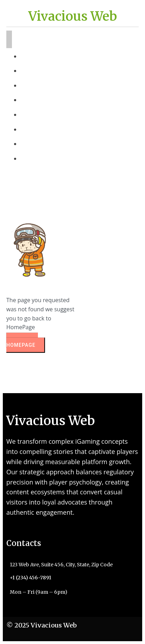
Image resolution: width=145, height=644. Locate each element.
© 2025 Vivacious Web (42, 625)
